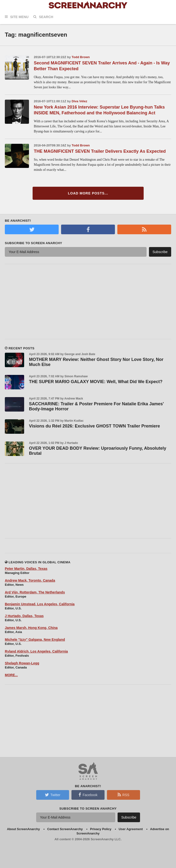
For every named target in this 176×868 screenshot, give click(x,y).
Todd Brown (81, 57)
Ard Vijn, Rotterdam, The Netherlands (35, 592)
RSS (123, 795)
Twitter (53, 795)
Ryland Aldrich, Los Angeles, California (36, 651)
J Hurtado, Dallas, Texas (24, 616)
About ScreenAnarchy (24, 829)
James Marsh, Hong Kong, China (31, 628)
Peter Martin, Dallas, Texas (26, 569)
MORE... (11, 675)
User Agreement (131, 829)
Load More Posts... (88, 193)
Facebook (88, 795)
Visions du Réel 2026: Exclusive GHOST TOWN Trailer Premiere (95, 426)
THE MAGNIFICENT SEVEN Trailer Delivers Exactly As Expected (100, 151)
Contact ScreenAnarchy (65, 829)
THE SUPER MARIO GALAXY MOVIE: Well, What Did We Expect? (96, 382)
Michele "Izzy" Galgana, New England (35, 640)
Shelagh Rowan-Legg (22, 663)
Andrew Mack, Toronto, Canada (30, 580)
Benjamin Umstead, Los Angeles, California (40, 604)
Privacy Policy (101, 829)
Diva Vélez (79, 101)
